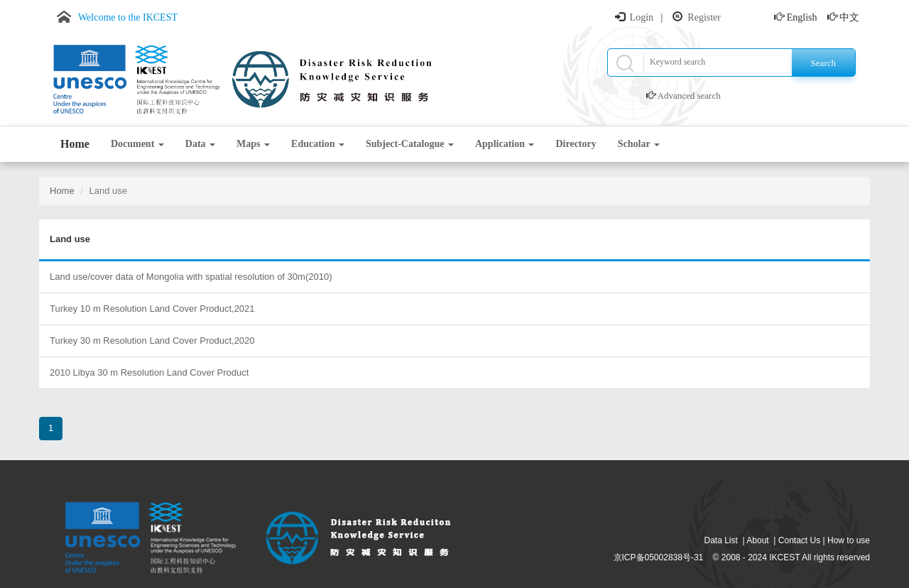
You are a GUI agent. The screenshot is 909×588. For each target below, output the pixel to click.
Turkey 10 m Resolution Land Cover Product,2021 (152, 309)
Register (704, 17)
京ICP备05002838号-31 (659, 557)
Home (75, 144)
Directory (576, 144)
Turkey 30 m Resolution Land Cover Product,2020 (152, 341)
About (757, 540)
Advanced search (689, 96)
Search (823, 63)
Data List (721, 540)
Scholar (639, 144)
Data (200, 144)
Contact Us (799, 540)
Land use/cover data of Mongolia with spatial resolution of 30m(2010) (191, 277)
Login (642, 17)
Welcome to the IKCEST (128, 17)
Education (318, 144)
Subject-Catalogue (410, 144)
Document (137, 144)
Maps (253, 144)
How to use (849, 540)
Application (505, 144)
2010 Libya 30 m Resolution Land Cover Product (149, 372)
